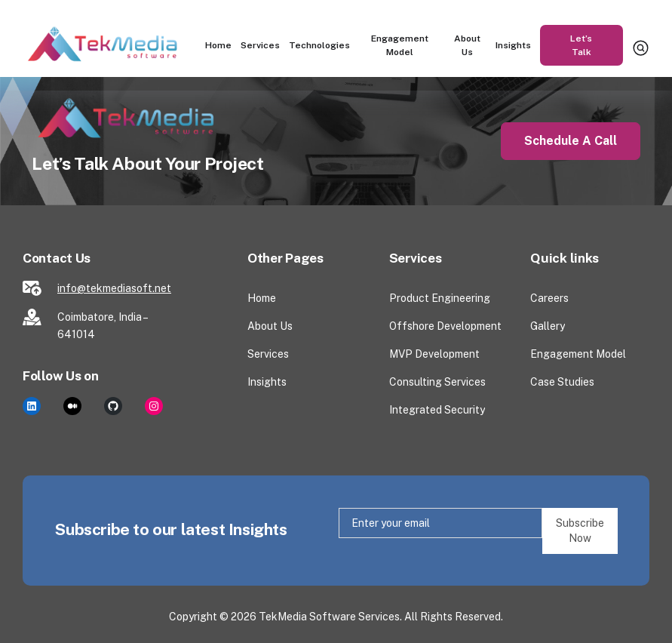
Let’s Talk (581, 45)
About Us (468, 45)
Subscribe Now (580, 531)
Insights (513, 45)
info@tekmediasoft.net (114, 288)
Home (218, 45)
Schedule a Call (571, 141)
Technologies (319, 45)
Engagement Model (400, 45)
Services (260, 45)
